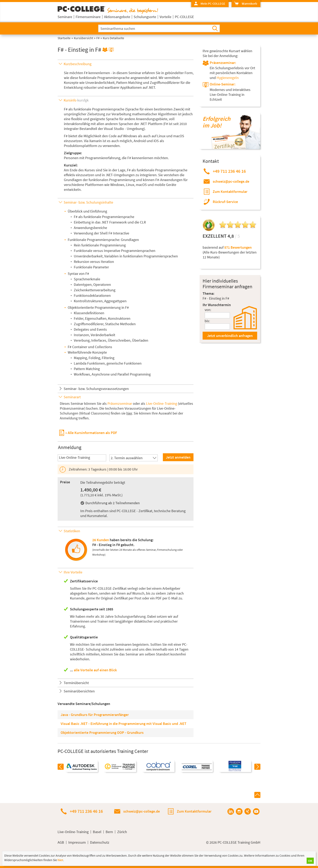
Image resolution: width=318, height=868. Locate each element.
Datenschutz (100, 842)
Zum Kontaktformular (230, 192)
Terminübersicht (76, 683)
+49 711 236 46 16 (229, 171)
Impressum (77, 842)
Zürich (122, 832)
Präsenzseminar (120, 403)
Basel (97, 832)
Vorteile (165, 17)
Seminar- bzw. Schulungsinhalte (88, 202)
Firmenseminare (88, 17)
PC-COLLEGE (184, 17)
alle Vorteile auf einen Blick (95, 670)
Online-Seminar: (223, 84)
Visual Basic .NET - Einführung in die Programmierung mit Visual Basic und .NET (124, 724)
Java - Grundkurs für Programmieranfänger (95, 715)
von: (208, 310)
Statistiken (72, 531)
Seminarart (72, 397)
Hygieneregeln (228, 78)
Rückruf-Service (225, 202)
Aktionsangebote (117, 17)
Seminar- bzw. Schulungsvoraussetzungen (96, 389)
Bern (109, 832)
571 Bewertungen (238, 247)
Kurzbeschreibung (78, 64)
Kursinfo (76, 100)
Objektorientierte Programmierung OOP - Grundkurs (102, 733)
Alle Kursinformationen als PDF (92, 433)
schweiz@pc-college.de (231, 181)
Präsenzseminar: (223, 63)
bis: (207, 321)
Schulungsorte (145, 17)
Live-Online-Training (162, 403)
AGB (61, 842)
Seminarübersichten (79, 691)
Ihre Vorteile (73, 572)
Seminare (65, 17)
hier (129, 413)
